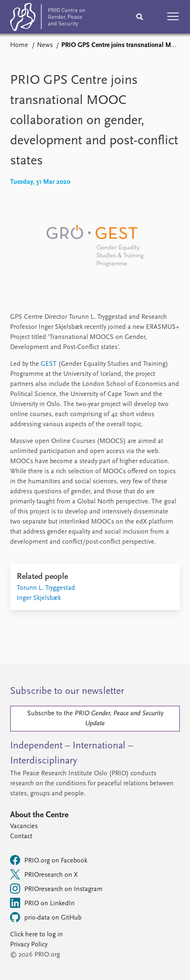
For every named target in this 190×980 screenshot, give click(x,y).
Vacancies (24, 826)
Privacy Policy (29, 945)
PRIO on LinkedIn (42, 903)
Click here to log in (36, 935)
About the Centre (39, 815)
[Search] (140, 17)
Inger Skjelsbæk (39, 598)
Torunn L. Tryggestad (46, 588)
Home (19, 45)
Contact (21, 837)
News (45, 45)
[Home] (47, 19)
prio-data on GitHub (46, 917)
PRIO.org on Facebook (49, 860)
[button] (173, 17)
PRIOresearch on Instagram (56, 889)
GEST (49, 364)
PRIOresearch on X (44, 874)
